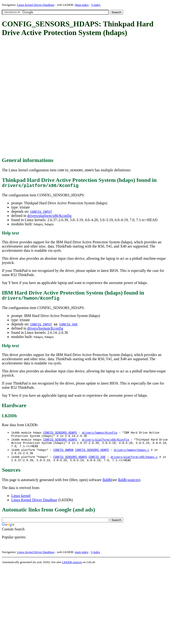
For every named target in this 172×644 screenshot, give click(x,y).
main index (82, 559)
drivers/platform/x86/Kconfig (49, 217)
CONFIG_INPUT (41, 213)
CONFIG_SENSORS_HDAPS (60, 435)
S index (96, 5)
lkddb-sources (129, 487)
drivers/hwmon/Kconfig (45, 331)
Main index (82, 5)
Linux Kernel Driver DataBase (36, 5)
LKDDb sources (72, 569)
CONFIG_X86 (68, 327)
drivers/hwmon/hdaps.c (131, 455)
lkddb (107, 487)
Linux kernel (21, 502)
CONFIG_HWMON (63, 455)
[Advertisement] (55, 97)
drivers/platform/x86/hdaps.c (134, 463)
